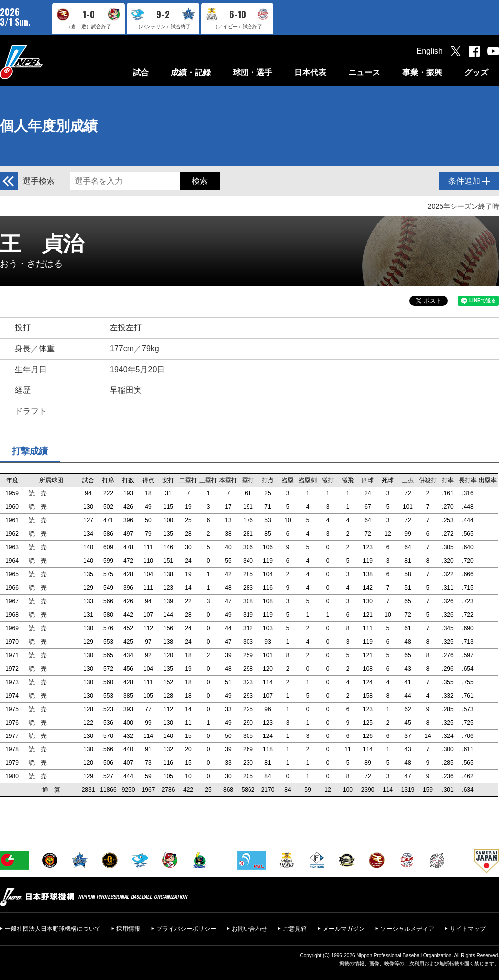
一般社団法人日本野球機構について (53, 929)
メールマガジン (344, 929)
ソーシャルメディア (407, 929)
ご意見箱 (295, 929)
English (430, 51)
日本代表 (310, 73)
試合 (141, 73)
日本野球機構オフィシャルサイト (46, 62)
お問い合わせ (249, 929)
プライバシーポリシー (186, 929)
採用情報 (128, 929)
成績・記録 (191, 73)
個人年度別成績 (49, 126)
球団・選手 (252, 73)
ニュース (364, 73)
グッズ (476, 73)
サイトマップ (468, 929)
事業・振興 (422, 73)
